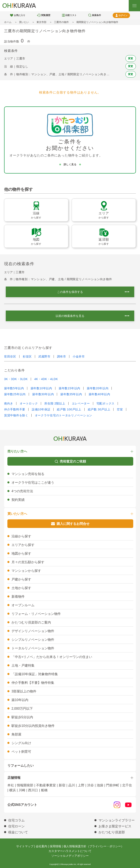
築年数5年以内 (14, 388)
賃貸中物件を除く (16, 415)
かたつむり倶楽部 (112, 832)
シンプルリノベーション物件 (33, 640)
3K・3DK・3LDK (16, 379)
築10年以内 (20, 700)
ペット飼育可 (21, 752)
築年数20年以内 (98, 388)
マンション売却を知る (28, 474)
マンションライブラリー (117, 820)
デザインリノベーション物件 (33, 631)
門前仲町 (113, 785)
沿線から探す (21, 536)
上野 (81, 785)
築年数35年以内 (71, 394)
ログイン (123, 15)
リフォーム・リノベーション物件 (36, 614)
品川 (72, 785)
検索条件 (96, 15)
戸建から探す (21, 579)
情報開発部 (25, 785)
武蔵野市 (44, 356)
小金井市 (79, 356)
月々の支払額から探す (28, 562)
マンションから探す (26, 571)
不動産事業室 (46, 785)
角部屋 (16, 734)
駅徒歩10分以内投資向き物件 (33, 726)
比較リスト (71, 15)
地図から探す (21, 553)
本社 (11, 785)
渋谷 (91, 785)
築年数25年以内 (15, 394)
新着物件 (18, 597)
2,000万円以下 (22, 709)
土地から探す (21, 588)
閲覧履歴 (46, 15)
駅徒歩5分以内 (22, 717)
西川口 (33, 790)
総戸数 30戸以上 (99, 409)
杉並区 (27, 356)
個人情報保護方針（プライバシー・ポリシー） (94, 846)
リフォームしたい (21, 766)
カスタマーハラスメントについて (70, 851)
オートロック (29, 403)
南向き (9, 403)
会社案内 (41, 846)
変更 (131, 58)
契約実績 (18, 500)
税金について (18, 832)
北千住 (127, 785)
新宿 (62, 785)
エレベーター (81, 403)
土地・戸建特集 (23, 665)
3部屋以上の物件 (24, 691)
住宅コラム (16, 820)
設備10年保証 (41, 409)
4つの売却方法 (22, 491)
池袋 (100, 785)
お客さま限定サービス (115, 826)
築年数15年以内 (69, 388)
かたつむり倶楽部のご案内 (31, 622)
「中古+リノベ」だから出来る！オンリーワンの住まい (52, 657)
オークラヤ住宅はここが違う (33, 483)
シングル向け (21, 743)
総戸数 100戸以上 (69, 409)
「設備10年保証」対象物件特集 (35, 674)
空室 (120, 409)
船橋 (44, 790)
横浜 (13, 790)
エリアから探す (23, 545)
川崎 (22, 790)
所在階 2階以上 (55, 403)
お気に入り (20, 15)
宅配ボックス (106, 403)
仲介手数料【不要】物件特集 (33, 683)
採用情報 (55, 846)
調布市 (62, 356)
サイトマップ (25, 846)
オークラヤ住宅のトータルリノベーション (64, 415)
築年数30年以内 (43, 394)
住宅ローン (16, 826)
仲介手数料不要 (15, 409)
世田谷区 (10, 356)
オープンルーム (23, 605)
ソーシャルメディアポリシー (70, 856)
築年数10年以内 (41, 388)
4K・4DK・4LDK (46, 379)
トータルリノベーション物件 (33, 648)
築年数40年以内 (99, 394)
